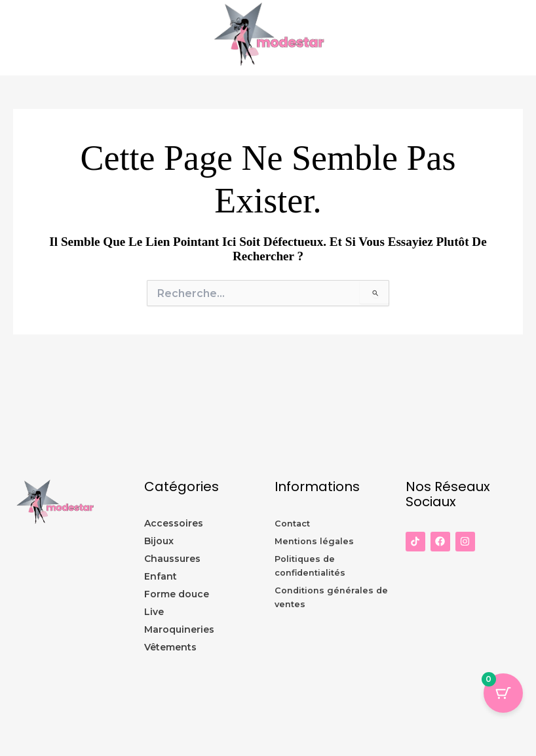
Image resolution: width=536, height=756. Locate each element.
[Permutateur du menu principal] (523, 38)
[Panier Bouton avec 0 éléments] (503, 693)
